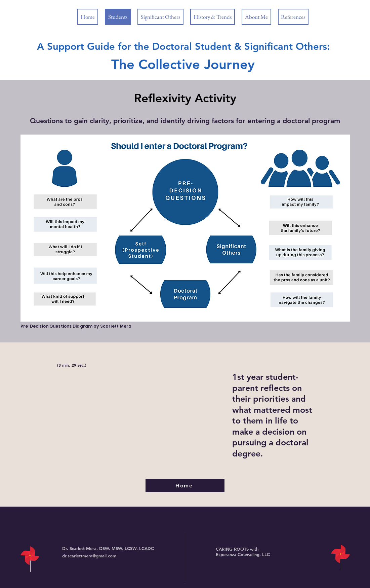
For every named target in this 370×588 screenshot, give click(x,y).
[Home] (185, 485)
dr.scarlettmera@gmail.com (89, 556)
